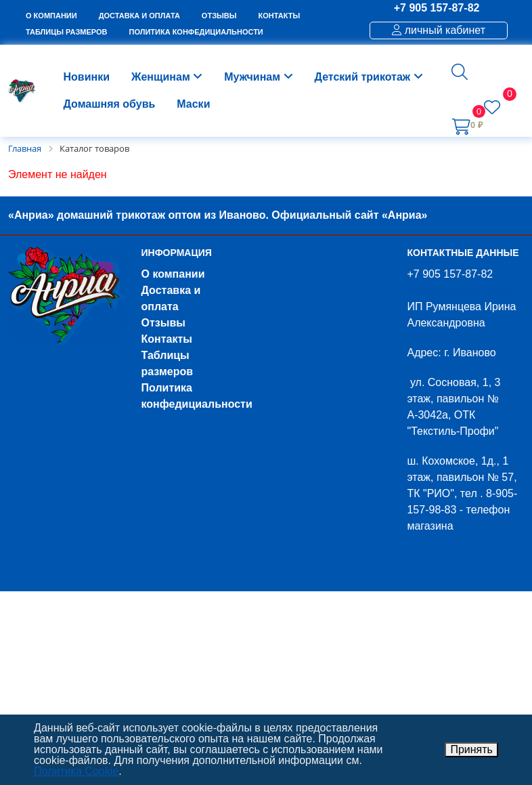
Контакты (167, 339)
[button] (460, 72)
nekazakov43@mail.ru (461, 290)
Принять (471, 749)
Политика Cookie (76, 771)
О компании (173, 274)
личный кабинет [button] (439, 30)
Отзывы (163, 323)
